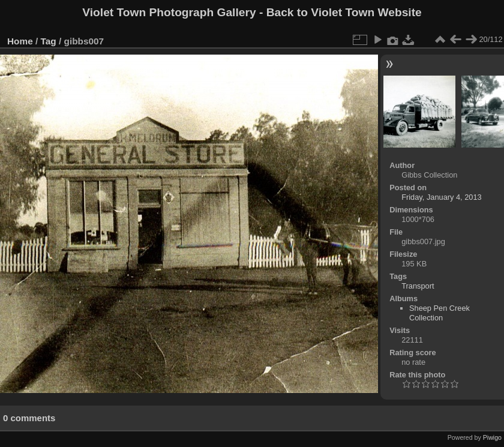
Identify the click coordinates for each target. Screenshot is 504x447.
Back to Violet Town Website (344, 12)
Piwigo (492, 437)
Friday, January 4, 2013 (442, 197)
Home (20, 41)
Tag (49, 41)
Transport (418, 286)
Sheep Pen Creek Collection (439, 313)
